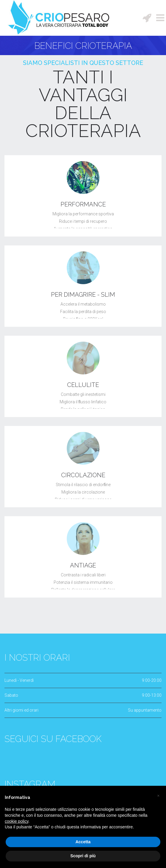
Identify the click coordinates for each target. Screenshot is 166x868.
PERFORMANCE (83, 204)
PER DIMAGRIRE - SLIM (83, 295)
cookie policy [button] (17, 821)
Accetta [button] (83, 842)
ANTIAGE (83, 565)
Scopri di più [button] (83, 856)
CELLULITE (83, 385)
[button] (158, 795)
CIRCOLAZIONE (83, 475)
